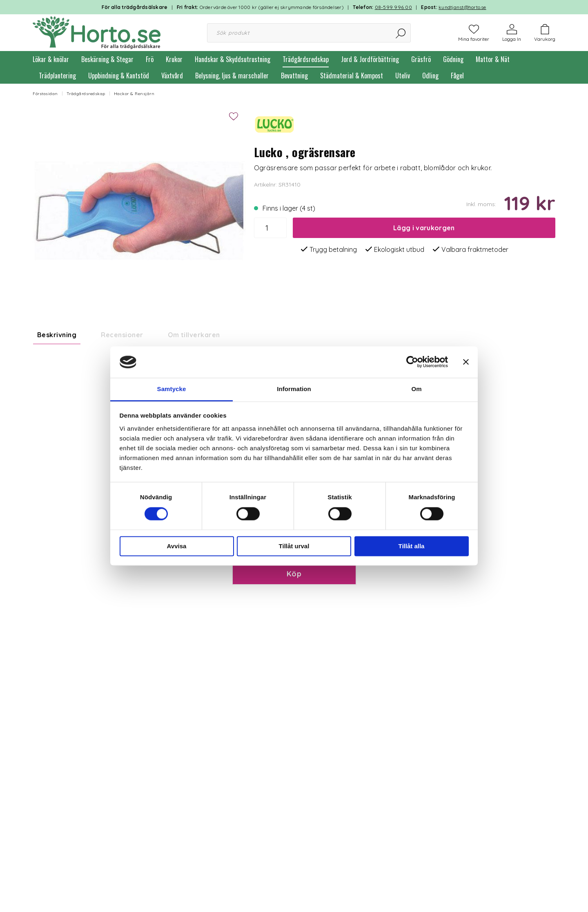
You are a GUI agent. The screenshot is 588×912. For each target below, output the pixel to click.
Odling (430, 76)
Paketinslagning (263, 627)
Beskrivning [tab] (57, 335)
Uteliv (403, 76)
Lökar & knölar (51, 59)
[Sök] (401, 33)
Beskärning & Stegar (107, 59)
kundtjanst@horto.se (462, 7)
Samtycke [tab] (172, 389)
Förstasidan (45, 94)
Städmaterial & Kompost (352, 76)
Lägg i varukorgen (424, 228)
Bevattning (294, 76)
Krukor (174, 59)
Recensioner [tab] (122, 335)
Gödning (453, 59)
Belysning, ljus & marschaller (232, 76)
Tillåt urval (294, 546)
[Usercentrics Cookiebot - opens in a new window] (412, 362)
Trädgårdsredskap (306, 59)
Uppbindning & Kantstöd (119, 76)
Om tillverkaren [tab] (194, 335)
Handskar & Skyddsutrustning (233, 59)
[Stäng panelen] (466, 362)
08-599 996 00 (393, 7)
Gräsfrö (421, 59)
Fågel (457, 76)
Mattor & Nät (493, 59)
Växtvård (172, 76)
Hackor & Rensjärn (134, 94)
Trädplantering (57, 76)
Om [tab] (416, 389)
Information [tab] (294, 389)
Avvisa (177, 546)
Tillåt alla (412, 546)
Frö (150, 59)
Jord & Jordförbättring (370, 59)
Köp (294, 682)
